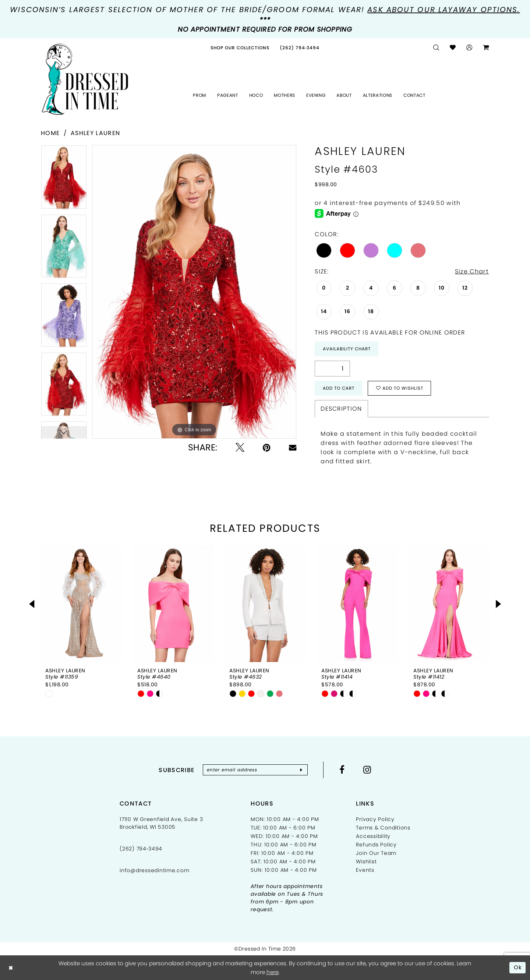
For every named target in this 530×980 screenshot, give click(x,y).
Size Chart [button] (472, 271)
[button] (469, 48)
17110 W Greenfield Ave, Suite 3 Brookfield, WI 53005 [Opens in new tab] (161, 823)
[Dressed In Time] (85, 79)
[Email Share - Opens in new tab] (293, 447)
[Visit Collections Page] (240, 48)
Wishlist (366, 862)
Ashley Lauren (95, 133)
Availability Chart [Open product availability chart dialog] (347, 349)
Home (50, 133)
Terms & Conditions (383, 828)
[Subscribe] (301, 770)
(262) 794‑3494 (141, 849)
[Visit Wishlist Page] (453, 48)
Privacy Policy (375, 819)
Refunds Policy (376, 845)
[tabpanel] (64, 180)
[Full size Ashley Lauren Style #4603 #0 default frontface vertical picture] (194, 292)
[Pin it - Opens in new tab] (267, 447)
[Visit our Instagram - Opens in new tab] (367, 770)
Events (365, 870)
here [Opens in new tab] (273, 972)
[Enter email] (255, 770)
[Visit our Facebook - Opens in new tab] (342, 770)
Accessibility (373, 836)
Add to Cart (339, 388)
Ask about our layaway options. (444, 10)
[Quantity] (332, 369)
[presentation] (81, 604)
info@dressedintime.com (155, 870)
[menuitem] (240, 48)
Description (341, 409)
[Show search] (436, 48)
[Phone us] (300, 48)
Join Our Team (376, 853)
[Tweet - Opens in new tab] (240, 447)
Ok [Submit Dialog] (518, 967)
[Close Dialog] (11, 968)
